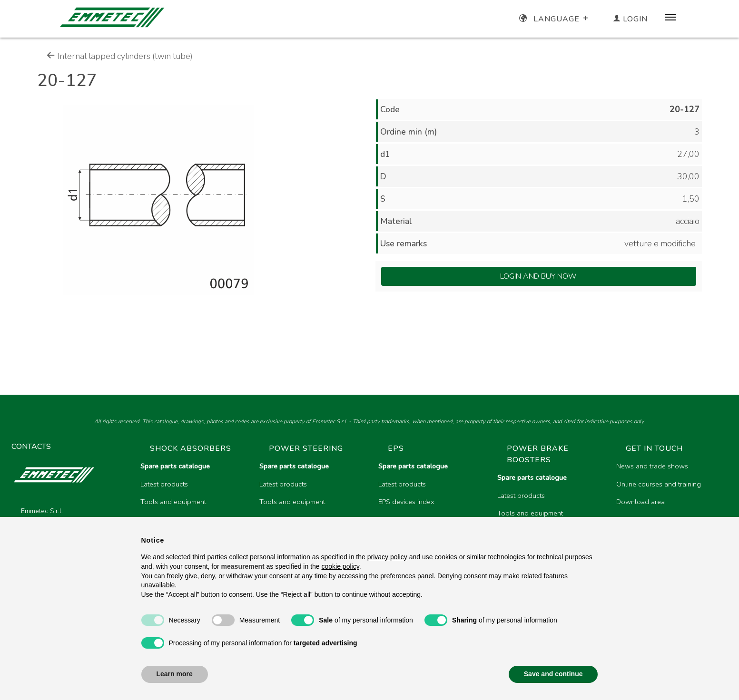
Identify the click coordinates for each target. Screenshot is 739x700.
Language (555, 19)
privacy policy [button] (387, 557)
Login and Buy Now (538, 276)
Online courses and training (659, 484)
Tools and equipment (173, 502)
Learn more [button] (175, 674)
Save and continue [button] (553, 674)
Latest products (164, 484)
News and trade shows (652, 466)
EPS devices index (406, 502)
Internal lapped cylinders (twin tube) (120, 56)
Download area (640, 502)
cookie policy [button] (340, 566)
